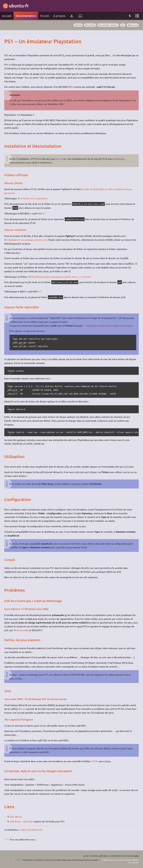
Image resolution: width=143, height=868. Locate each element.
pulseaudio (119, 159)
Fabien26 (25, 830)
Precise (78, 25)
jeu (123, 25)
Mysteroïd (36, 830)
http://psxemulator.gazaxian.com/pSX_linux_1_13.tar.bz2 (61, 277)
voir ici (59, 159)
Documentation (26, 16)
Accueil (7, 16)
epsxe (23, 709)
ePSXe (95, 761)
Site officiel (16, 817)
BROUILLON (133, 25)
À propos (59, 16)
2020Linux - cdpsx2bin (22, 821)
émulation (90, 25)
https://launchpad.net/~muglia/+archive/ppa (109, 325)
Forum (45, 16)
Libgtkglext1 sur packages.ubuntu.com (27, 240)
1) (45, 213)
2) (41, 291)
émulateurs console (108, 25)
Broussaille (22, 630)
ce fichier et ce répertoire (34, 198)
